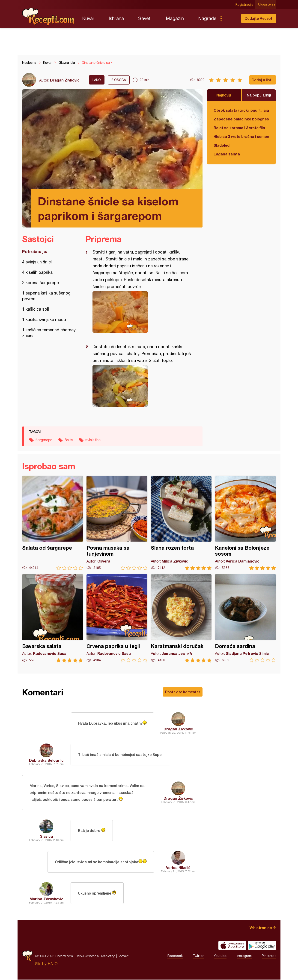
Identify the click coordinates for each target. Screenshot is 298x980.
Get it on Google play (262, 946)
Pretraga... (230, 18)
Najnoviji (224, 95)
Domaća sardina (245, 618)
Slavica (46, 837)
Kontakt (123, 956)
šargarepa (44, 440)
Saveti (145, 18)
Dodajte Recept (259, 18)
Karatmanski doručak (181, 618)
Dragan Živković (65, 80)
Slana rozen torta (181, 523)
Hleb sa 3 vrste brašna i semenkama (241, 136)
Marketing (108, 956)
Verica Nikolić (178, 868)
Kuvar (88, 18)
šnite (69, 440)
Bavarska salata (53, 618)
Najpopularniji (259, 95)
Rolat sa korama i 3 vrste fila (239, 128)
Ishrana (116, 18)
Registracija (245, 5)
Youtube (220, 957)
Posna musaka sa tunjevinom (117, 523)
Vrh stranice (261, 928)
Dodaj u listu (263, 80)
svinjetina (93, 440)
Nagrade (207, 18)
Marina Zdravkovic (46, 899)
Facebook (175, 957)
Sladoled (222, 145)
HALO (53, 964)
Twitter (198, 957)
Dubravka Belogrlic (46, 760)
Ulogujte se (267, 5)
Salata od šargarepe (53, 523)
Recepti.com (49, 17)
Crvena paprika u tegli (117, 618)
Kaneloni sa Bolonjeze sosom (245, 523)
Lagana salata (227, 154)
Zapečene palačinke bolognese (241, 119)
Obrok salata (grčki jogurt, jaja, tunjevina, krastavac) (241, 110)
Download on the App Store (232, 946)
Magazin (175, 18)
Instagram (244, 957)
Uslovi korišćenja (87, 956)
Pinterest (269, 957)
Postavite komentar (183, 692)
